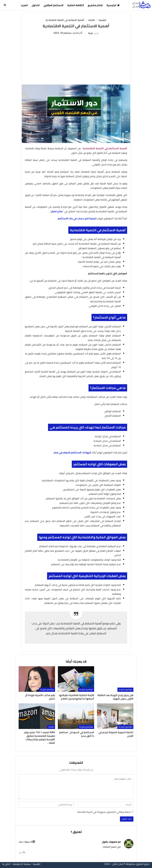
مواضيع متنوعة (125, 690)
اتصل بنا (6, 864)
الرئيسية (113, 5)
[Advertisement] (76, 59)
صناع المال (57, 211)
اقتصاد (51, 727)
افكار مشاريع (95, 5)
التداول (36, 5)
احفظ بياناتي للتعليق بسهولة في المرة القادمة (104, 812)
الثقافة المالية (76, 5)
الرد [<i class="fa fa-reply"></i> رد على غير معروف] (22, 853)
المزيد (24, 5)
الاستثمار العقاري (53, 5)
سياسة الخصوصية (22, 864)
